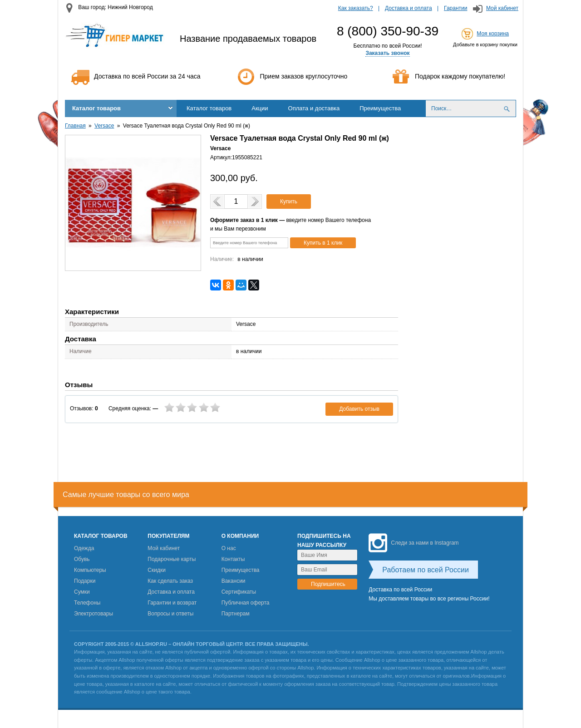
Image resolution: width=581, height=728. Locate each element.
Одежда (84, 548)
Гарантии (455, 8)
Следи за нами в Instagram (414, 543)
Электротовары (94, 614)
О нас (229, 548)
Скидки (157, 570)
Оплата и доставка (314, 108)
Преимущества (380, 108)
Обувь (82, 559)
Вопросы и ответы (170, 614)
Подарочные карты (172, 559)
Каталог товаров (96, 108)
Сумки (82, 592)
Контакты (233, 559)
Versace (104, 126)
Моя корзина (493, 34)
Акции (260, 108)
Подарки (85, 581)
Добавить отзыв (359, 409)
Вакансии (234, 581)
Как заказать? (356, 8)
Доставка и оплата (409, 8)
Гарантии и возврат (172, 603)
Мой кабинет (502, 8)
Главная (75, 126)
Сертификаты (239, 592)
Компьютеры (90, 570)
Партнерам (236, 614)
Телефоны (87, 603)
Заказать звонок (387, 53)
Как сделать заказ (170, 581)
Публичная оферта (246, 603)
